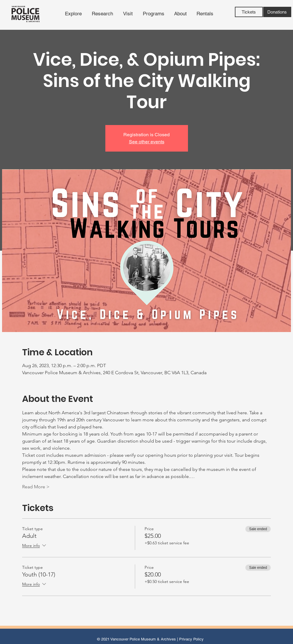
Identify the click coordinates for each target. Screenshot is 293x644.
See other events (147, 142)
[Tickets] (249, 12)
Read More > (36, 487)
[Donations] (277, 12)
